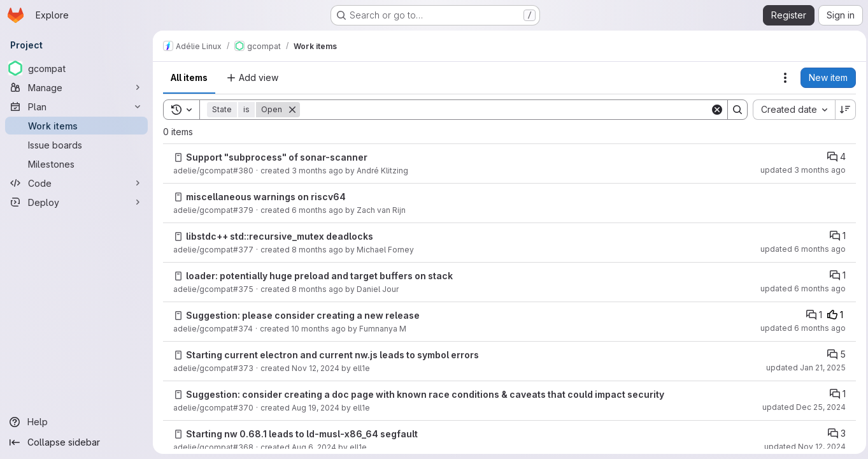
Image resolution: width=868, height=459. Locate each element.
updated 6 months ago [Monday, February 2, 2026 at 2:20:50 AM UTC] (800, 249)
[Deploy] (76, 202)
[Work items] (76, 126)
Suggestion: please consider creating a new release (303, 315)
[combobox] (791, 110)
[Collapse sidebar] (76, 442)
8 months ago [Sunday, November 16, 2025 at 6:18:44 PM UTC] (317, 250)
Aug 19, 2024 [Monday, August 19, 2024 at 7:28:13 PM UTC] (316, 408)
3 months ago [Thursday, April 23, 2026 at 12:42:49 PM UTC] (317, 171)
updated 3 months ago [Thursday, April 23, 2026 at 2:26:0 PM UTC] (800, 170)
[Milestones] (76, 164)
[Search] (503, 110)
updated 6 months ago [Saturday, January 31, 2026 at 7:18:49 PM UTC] (800, 328)
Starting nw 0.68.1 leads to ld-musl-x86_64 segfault (302, 434)
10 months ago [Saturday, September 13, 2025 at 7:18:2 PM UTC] (318, 329)
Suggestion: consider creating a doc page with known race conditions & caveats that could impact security (425, 394)
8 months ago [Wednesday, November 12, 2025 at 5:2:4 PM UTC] (317, 289)
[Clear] (714, 110)
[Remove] (292, 110)
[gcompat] (76, 68)
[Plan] (76, 106)
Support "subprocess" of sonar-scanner (277, 157)
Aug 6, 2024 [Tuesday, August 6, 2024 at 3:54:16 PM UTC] (314, 447)
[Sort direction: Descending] (843, 110)
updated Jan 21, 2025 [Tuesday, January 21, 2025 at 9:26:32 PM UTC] (803, 368)
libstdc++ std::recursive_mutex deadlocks (280, 236)
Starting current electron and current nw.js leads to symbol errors (332, 355)
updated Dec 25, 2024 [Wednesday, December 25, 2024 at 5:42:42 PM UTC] (801, 407)
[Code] (76, 183)
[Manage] (76, 87)
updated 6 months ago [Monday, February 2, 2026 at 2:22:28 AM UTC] (800, 288)
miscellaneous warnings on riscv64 (266, 197)
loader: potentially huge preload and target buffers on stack (319, 276)
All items (189, 77)
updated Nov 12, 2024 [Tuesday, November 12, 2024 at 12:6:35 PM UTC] (802, 447)
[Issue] (178, 157)
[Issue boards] (76, 145)
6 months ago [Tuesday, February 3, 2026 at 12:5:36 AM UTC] (317, 210)
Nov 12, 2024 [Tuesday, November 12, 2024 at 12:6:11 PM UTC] (316, 368)
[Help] (76, 422)
